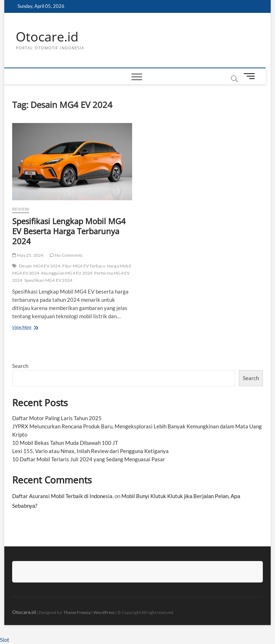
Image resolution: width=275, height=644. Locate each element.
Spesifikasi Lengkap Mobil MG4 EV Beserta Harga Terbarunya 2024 (69, 231)
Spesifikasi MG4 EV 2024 (49, 280)
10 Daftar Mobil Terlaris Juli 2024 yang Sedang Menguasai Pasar (89, 459)
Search (20, 366)
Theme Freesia (77, 612)
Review (21, 209)
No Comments (66, 255)
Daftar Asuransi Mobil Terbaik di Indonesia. (63, 496)
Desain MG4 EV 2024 (40, 266)
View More (24, 328)
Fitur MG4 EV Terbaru (84, 266)
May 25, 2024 (28, 255)
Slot (5, 640)
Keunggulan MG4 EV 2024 (67, 273)
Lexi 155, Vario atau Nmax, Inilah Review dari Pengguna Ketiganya (90, 451)
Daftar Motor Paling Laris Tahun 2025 (57, 418)
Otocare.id (47, 37)
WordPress (104, 612)
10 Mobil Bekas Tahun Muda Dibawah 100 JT (65, 443)
